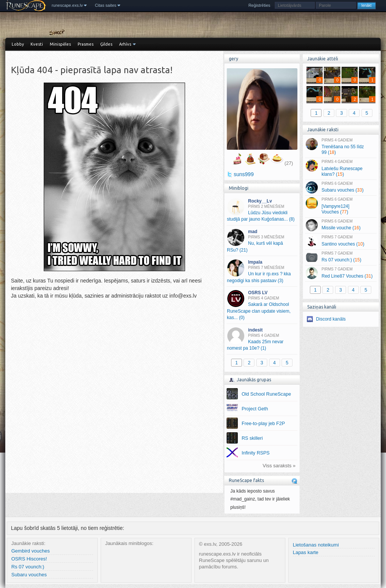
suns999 (244, 174)
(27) (289, 163)
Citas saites (106, 5)
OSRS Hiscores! (29, 559)
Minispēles (60, 44)
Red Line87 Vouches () (341, 273)
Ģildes (106, 44)
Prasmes (86, 44)
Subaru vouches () (341, 187)
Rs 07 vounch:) (28, 567)
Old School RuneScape (266, 394)
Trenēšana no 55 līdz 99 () (341, 147)
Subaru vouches (29, 575)
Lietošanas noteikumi (316, 545)
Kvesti (37, 44)
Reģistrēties (259, 5)
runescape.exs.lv (67, 5)
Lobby (18, 44)
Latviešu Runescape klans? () (341, 168)
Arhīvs (125, 44)
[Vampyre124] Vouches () (341, 206)
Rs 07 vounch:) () (341, 257)
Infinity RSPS (256, 453)
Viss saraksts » (279, 466)
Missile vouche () (341, 225)
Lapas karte (306, 552)
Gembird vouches (31, 551)
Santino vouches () (341, 241)
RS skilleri (252, 438)
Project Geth (255, 409)
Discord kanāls (331, 319)
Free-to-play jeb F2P (263, 424)
